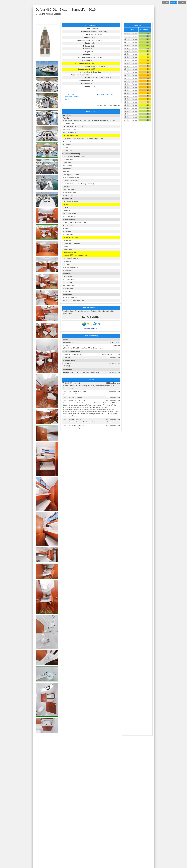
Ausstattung (69, 94)
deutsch (174, 2)
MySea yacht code (106, 94)
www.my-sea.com (91, 329)
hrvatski (182, 2)
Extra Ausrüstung (71, 97)
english (165, 2)
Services (68, 99)
